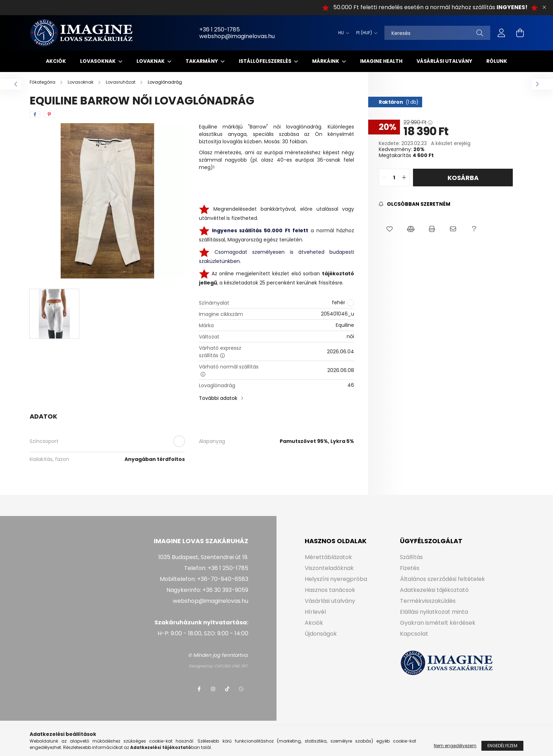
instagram (213, 689)
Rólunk (497, 61)
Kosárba (463, 178)
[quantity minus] (384, 178)
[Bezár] (544, 7)
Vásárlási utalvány (444, 61)
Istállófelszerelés (266, 61)
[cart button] (520, 33)
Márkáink (326, 61)
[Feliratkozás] (415, 204)
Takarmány (202, 61)
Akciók (56, 61)
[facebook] (35, 114)
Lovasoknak (98, 61)
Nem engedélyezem (455, 750)
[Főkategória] (43, 82)
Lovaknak (151, 61)
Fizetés (410, 568)
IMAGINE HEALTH (381, 61)
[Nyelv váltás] (342, 33)
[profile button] (502, 33)
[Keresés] (437, 33)
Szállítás (411, 557)
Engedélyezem (502, 750)
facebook (199, 689)
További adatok (218, 398)
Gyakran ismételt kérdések (438, 623)
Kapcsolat (414, 634)
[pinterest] (49, 114)
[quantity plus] (404, 178)
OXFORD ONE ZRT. (231, 666)
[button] (389, 229)
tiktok (227, 689)
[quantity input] (394, 178)
